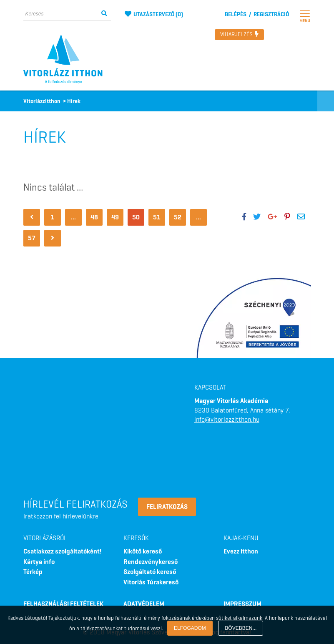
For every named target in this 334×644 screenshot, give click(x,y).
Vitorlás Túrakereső (151, 582)
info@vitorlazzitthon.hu (227, 419)
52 (178, 217)
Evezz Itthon (241, 551)
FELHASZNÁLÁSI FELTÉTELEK (63, 604)
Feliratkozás (167, 507)
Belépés (236, 14)
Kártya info (39, 562)
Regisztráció (271, 14)
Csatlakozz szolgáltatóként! (62, 551)
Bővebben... (241, 628)
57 (32, 238)
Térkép (33, 572)
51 (157, 217)
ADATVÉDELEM (144, 604)
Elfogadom (190, 628)
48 (94, 217)
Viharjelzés (239, 34)
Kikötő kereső (143, 551)
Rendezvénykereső (151, 562)
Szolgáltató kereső (150, 572)
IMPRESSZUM (242, 604)
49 (115, 217)
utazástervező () (154, 14)
